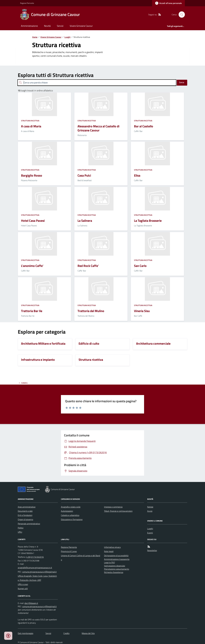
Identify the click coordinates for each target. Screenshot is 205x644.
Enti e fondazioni (25, 515)
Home (35, 37)
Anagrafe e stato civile (71, 507)
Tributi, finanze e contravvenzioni (118, 511)
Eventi (150, 533)
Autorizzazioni (67, 511)
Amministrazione (29, 26)
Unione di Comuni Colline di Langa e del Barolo (81, 558)
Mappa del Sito (88, 633)
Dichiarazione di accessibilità (116, 556)
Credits (66, 633)
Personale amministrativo (29, 524)
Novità (47, 26)
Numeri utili (23, 589)
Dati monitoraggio (25, 633)
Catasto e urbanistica (70, 515)
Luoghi (67, 37)
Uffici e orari (23, 584)
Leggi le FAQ (109, 562)
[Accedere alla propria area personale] (168, 3)
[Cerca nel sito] (181, 15)
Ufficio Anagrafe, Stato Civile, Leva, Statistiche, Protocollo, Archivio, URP (37, 578)
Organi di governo (25, 519)
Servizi (60, 26)
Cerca (182, 82)
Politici (21, 528)
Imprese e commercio (113, 507)
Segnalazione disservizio (115, 566)
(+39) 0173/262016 (35, 557)
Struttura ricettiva (30, 121)
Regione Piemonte (27, 3)
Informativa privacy (112, 547)
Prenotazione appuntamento (117, 569)
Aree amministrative (27, 507)
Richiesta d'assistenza (114, 572)
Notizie (150, 507)
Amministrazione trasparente (117, 559)
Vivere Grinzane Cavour (81, 26)
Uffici (20, 532)
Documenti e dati (25, 511)
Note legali (109, 551)
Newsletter (152, 550)
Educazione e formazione (72, 519)
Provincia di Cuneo (69, 551)
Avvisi (150, 511)
